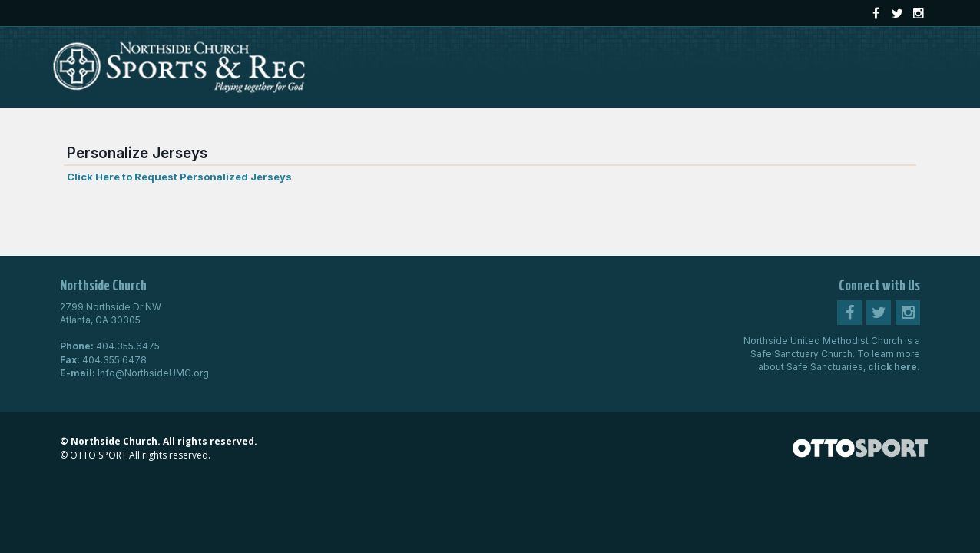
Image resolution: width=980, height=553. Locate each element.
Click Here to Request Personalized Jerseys (179, 177)
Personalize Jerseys (137, 153)
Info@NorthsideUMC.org (153, 373)
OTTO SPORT (98, 455)
